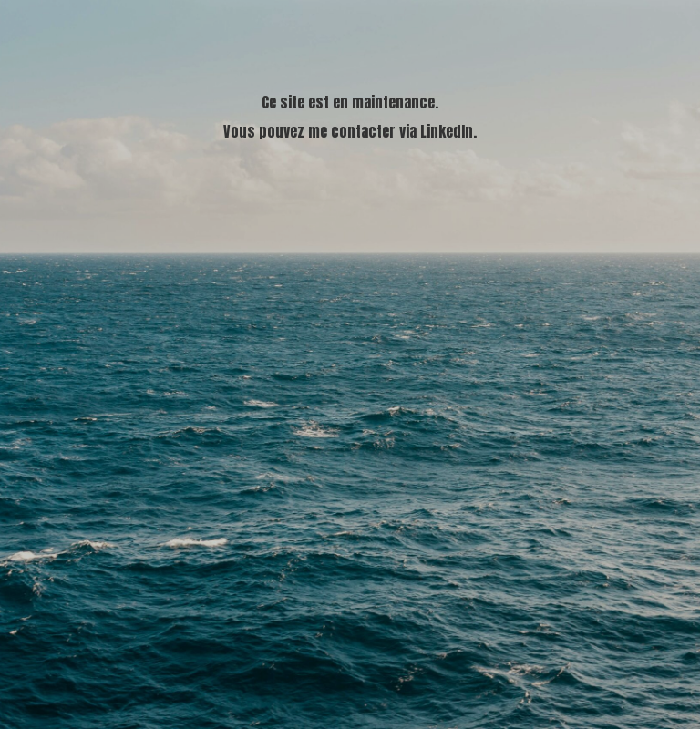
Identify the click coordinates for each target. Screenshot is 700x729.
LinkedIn (447, 131)
